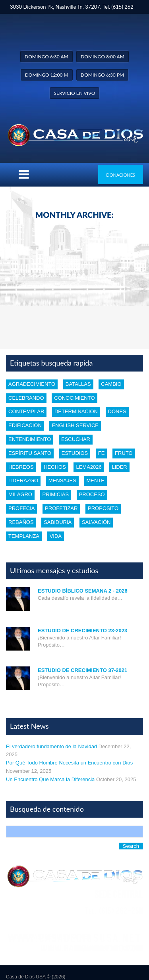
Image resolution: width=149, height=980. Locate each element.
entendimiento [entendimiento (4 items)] (30, 439)
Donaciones (121, 175)
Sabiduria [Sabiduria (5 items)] (58, 522)
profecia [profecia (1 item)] (21, 508)
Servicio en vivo (75, 93)
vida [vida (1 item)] (56, 536)
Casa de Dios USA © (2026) (36, 977)
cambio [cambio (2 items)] (111, 384)
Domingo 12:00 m (47, 75)
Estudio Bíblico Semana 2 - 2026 (83, 591)
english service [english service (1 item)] (75, 425)
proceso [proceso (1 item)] (92, 494)
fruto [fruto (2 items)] (124, 453)
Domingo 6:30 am (46, 57)
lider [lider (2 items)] (119, 467)
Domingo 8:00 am (103, 57)
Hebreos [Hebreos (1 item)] (21, 467)
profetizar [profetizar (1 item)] (61, 508)
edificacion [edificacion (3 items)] (25, 425)
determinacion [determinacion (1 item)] (76, 411)
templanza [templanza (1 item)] (24, 536)
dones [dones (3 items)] (117, 411)
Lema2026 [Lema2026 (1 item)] (89, 467)
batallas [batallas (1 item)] (78, 384)
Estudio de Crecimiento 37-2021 (82, 670)
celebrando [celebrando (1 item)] (26, 398)
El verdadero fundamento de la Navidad (51, 746)
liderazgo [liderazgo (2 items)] (23, 480)
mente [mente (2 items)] (95, 480)
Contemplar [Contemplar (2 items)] (26, 411)
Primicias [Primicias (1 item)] (56, 494)
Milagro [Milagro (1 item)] (20, 494)
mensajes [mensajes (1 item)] (62, 480)
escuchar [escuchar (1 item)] (76, 439)
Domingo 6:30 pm (102, 75)
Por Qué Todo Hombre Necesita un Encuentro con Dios (69, 763)
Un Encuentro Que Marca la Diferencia (50, 779)
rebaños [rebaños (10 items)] (21, 522)
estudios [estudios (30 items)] (75, 453)
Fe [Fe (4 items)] (102, 453)
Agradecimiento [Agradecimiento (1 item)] (32, 384)
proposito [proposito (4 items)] (103, 508)
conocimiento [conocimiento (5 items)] (74, 398)
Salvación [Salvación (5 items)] (96, 522)
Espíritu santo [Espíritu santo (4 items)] (30, 453)
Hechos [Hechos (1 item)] (55, 467)
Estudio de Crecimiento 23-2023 (82, 631)
